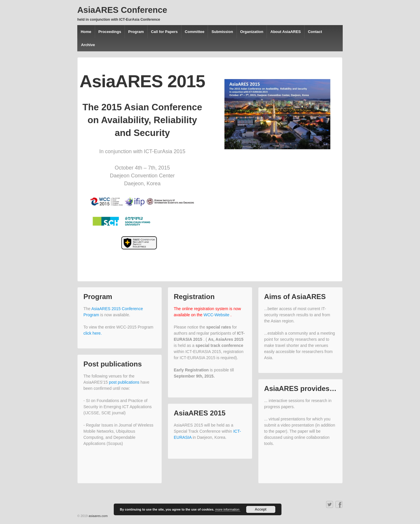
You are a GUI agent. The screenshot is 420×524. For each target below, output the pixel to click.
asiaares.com (98, 516)
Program (136, 32)
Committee (195, 32)
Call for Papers (164, 32)
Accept (261, 509)
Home (86, 32)
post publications (125, 382)
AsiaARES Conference (122, 10)
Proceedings (110, 32)
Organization (252, 32)
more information (228, 509)
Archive (88, 45)
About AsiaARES (286, 32)
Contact (315, 32)
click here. (93, 333)
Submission (222, 32)
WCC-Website (217, 315)
